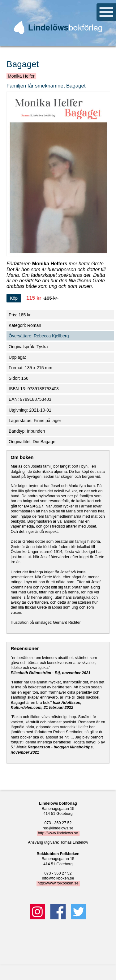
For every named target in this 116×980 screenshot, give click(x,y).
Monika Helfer (21, 76)
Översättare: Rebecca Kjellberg (39, 336)
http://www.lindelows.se (58, 833)
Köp (14, 298)
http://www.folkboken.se (58, 884)
